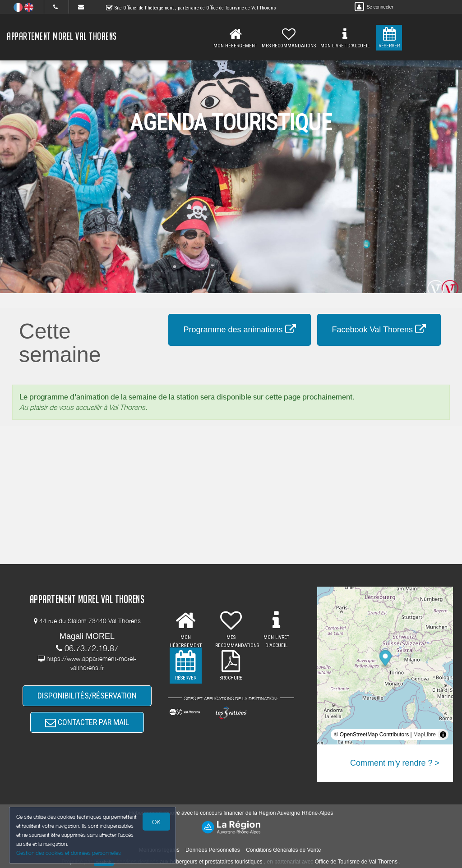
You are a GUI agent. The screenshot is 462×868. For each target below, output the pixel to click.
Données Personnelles (213, 850)
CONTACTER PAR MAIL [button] (87, 722)
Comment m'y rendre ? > (395, 763)
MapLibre (425, 735)
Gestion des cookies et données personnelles (69, 853)
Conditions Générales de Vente (283, 850)
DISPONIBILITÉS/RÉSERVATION (87, 696)
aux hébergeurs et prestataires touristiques (211, 862)
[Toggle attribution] (443, 735)
